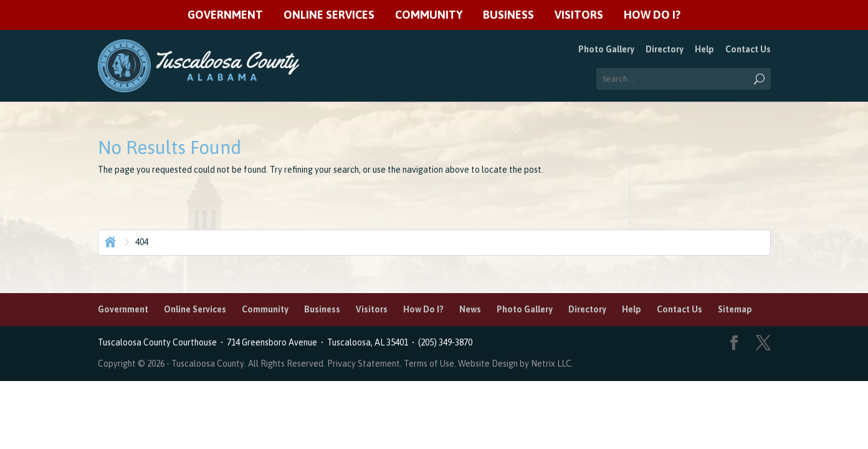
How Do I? (652, 15)
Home (109, 241)
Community (429, 15)
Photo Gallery (606, 49)
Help (704, 49)
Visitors (579, 15)
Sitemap (735, 309)
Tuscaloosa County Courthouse (159, 342)
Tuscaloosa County (208, 364)
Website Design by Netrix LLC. (516, 364)
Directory (665, 49)
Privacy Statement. (365, 364)
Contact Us (748, 49)
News (470, 309)
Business (508, 15)
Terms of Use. (431, 364)
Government (225, 15)
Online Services (329, 15)
